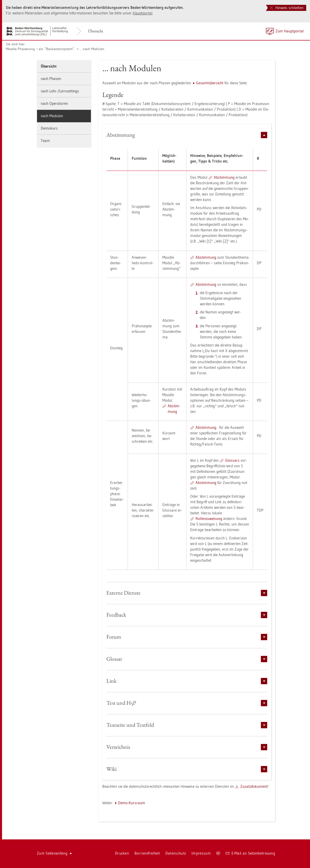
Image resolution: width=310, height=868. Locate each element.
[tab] (187, 135)
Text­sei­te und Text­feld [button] (187, 725)
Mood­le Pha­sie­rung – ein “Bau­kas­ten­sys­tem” (40, 49)
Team (45, 141)
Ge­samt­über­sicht (210, 83)
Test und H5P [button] (187, 703)
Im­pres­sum (201, 853)
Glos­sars (232, 460)
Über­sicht (96, 31)
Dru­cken (122, 853)
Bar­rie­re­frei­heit (147, 853)
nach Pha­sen (51, 79)
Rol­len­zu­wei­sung (209, 519)
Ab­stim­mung (224, 177)
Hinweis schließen (287, 8)
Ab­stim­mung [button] (187, 135)
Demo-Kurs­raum (132, 803)
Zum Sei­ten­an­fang (54, 853)
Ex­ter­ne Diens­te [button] (187, 593)
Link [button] (187, 681)
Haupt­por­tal (143, 13)
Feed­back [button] (187, 615)
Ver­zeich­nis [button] (187, 747)
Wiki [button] (187, 769)
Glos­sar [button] (187, 659)
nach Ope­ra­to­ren (54, 103)
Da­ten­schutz (176, 853)
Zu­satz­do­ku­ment (254, 786)
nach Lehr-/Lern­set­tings (60, 91)
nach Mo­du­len (52, 116)
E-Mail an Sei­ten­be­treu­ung (250, 853)
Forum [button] (187, 637)
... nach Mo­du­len (92, 49)
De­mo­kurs (49, 128)
